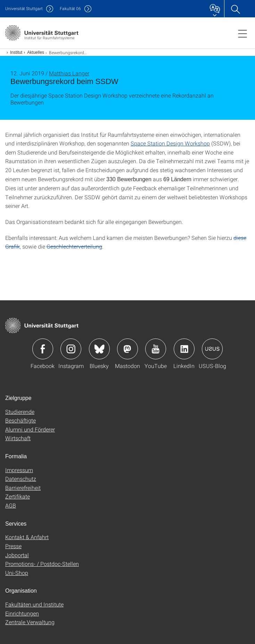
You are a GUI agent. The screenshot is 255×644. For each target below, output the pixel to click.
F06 (70, 9)
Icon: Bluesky (99, 349)
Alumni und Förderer (30, 429)
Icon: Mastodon (128, 349)
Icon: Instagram (71, 349)
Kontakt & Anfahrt (27, 537)
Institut (16, 52)
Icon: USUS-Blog (212, 349)
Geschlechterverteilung (74, 246)
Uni (24, 9)
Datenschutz (21, 479)
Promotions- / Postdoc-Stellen (42, 564)
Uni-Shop (17, 573)
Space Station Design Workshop (170, 143)
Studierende (20, 412)
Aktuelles (36, 52)
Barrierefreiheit (23, 488)
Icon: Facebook (43, 349)
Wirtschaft (18, 438)
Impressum (19, 470)
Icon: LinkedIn (184, 349)
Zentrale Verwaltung (30, 622)
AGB (11, 505)
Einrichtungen (22, 613)
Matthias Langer (69, 73)
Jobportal (17, 555)
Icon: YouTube (156, 349)
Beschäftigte (20, 420)
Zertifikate (18, 496)
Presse (13, 546)
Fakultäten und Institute (34, 604)
